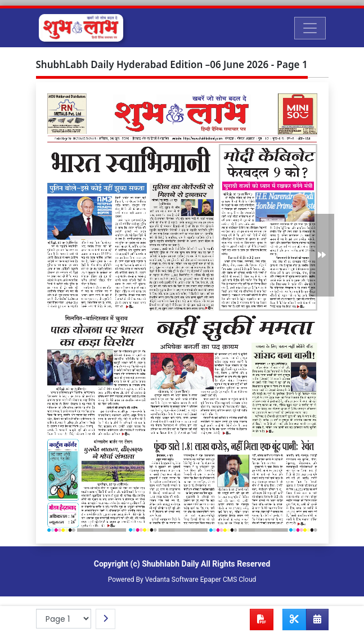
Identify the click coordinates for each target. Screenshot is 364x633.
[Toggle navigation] (310, 28)
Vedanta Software (172, 580)
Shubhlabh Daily (170, 564)
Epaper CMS (219, 580)
